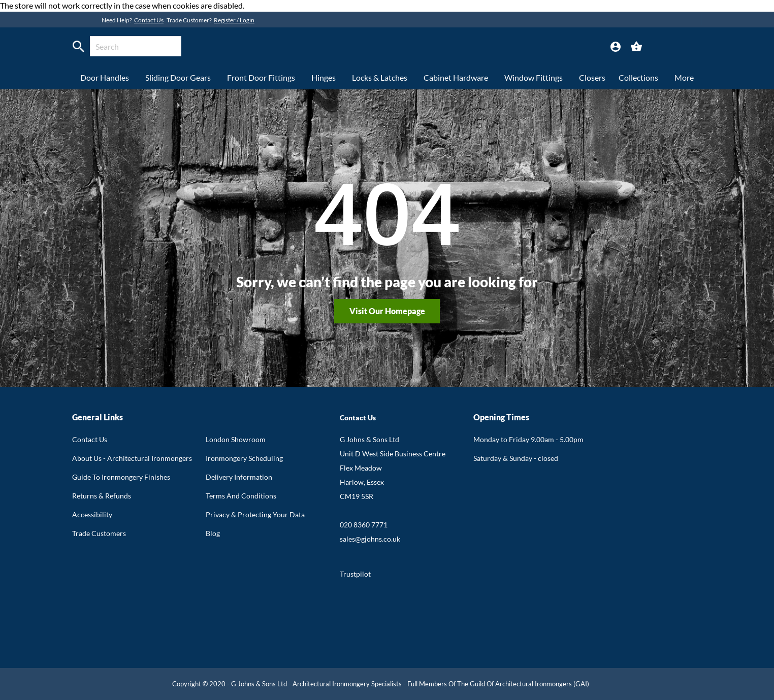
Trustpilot (355, 574)
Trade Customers (99, 533)
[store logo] (363, 48)
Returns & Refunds (102, 496)
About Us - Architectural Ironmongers (132, 458)
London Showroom (236, 439)
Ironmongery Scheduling (244, 458)
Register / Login (234, 20)
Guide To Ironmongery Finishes (121, 477)
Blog (213, 533)
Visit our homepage (387, 311)
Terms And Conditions (241, 496)
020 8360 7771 (364, 525)
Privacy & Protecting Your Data (255, 514)
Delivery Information (239, 477)
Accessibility (92, 514)
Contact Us (149, 20)
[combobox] (136, 46)
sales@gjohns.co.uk (370, 539)
